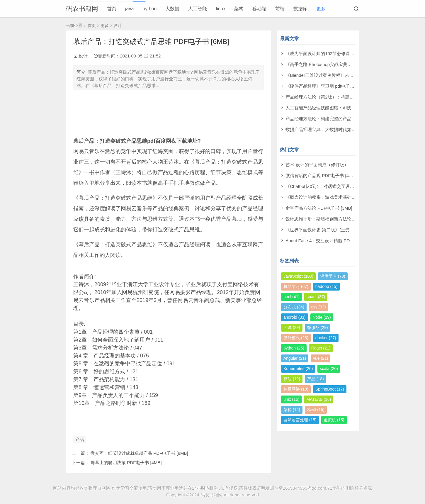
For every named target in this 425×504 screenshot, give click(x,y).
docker (326, 338)
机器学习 (296, 286)
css (319, 307)
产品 (80, 439)
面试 (292, 327)
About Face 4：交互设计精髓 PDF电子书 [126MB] (334, 241)
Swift (316, 410)
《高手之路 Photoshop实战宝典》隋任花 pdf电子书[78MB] (342, 64)
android (295, 317)
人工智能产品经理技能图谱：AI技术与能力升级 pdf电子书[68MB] (349, 108)
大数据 (172, 9)
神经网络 (296, 389)
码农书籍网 (82, 9)
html (291, 297)
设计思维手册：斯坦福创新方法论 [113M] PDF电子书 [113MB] (346, 219)
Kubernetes (298, 369)
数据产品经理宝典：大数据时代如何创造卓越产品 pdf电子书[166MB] (352, 129)
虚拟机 (334, 420)
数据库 (300, 9)
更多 (321, 9)
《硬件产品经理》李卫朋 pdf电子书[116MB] (328, 86)
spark (316, 297)
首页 (112, 9)
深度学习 (333, 276)
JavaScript (298, 276)
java (129, 9)
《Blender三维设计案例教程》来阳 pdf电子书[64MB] (337, 75)
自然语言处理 (300, 420)
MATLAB (319, 399)
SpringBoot (330, 389)
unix (291, 399)
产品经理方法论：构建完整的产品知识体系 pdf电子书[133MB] (346, 119)
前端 (280, 9)
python (149, 9)
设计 (118, 26)
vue (321, 358)
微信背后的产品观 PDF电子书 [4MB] (321, 175)
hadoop (327, 286)
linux (221, 9)
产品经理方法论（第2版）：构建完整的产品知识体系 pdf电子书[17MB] (355, 97)
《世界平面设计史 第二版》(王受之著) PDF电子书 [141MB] (343, 230)
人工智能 (198, 9)
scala (329, 369)
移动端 (259, 9)
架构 (239, 9)
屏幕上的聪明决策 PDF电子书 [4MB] (126, 463)
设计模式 (296, 338)
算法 (292, 379)
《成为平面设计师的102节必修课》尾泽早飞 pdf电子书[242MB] (347, 54)
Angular (295, 358)
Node (322, 317)
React (321, 348)
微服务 (318, 327)
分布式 (294, 307)
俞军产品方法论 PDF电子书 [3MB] (319, 208)
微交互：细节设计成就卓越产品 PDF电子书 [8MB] (139, 453)
